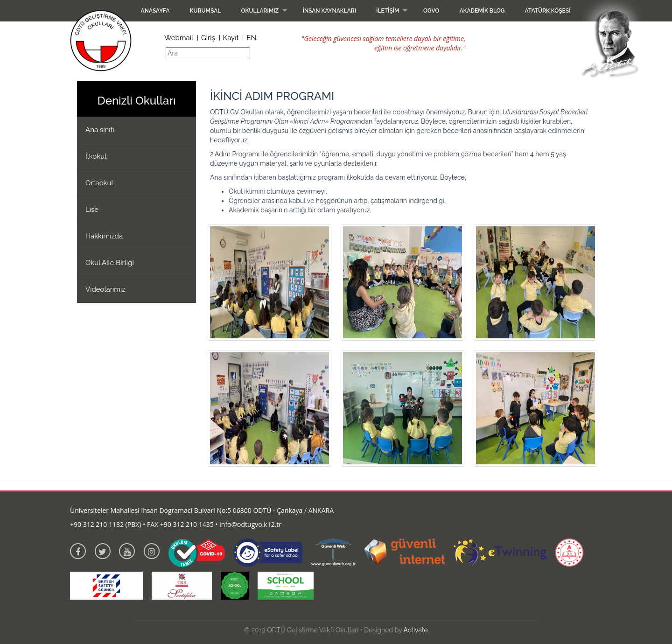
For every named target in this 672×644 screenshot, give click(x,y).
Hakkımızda (104, 236)
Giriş (208, 38)
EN (251, 38)
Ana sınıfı (100, 130)
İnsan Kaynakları (329, 11)
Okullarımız (260, 11)
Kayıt (231, 38)
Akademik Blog (482, 11)
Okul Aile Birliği (110, 263)
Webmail (179, 38)
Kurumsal (206, 11)
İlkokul (96, 156)
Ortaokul (99, 183)
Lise (92, 210)
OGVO (431, 11)
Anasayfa (155, 11)
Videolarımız (105, 289)
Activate (415, 630)
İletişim (388, 11)
